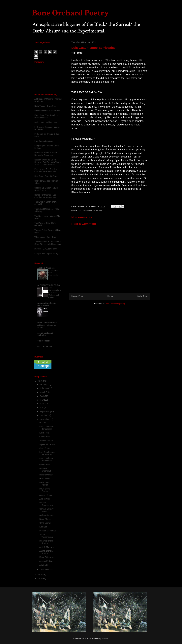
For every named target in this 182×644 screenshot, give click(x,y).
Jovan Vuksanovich (46, 536)
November (45, 419)
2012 (40, 381)
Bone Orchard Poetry (71, 13)
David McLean (46, 519)
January (44, 384)
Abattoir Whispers (46, 268)
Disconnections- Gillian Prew (47, 111)
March (43, 392)
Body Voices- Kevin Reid (45, 106)
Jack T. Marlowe (46, 547)
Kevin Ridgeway (46, 557)
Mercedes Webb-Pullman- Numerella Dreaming (46, 154)
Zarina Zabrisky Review (46, 552)
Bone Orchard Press (47, 323)
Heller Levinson (46, 475)
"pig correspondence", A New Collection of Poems (55, 292)
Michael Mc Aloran (47, 531)
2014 (40, 579)
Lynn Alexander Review (46, 542)
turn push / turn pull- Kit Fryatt (47, 253)
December (45, 570)
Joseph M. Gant (46, 561)
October (44, 415)
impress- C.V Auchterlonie (46, 249)
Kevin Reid (44, 433)
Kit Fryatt (43, 527)
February (44, 388)
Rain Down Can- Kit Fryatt (46, 176)
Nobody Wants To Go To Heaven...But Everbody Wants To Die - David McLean (48, 162)
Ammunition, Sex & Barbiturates (46, 304)
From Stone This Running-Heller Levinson (46, 116)
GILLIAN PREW (45, 346)
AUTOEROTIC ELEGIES (49, 285)
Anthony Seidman (47, 515)
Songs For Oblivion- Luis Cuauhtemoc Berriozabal (45, 196)
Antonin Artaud (46, 495)
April (42, 396)
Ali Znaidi (44, 565)
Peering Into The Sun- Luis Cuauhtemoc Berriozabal (46, 170)
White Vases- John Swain (46, 237)
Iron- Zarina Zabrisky (44, 141)
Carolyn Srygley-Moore (47, 510)
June (42, 404)
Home (110, 296)
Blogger (105, 638)
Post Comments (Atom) (115, 304)
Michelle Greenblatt (45, 470)
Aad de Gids (45, 499)
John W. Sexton (46, 440)
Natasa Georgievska (46, 504)
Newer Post (77, 296)
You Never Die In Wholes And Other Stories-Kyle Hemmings (48, 243)
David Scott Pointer (45, 484)
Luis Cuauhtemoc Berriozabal (90, 210)
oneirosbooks (44, 341)
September (45, 412)
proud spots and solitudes (45, 334)
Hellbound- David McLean (46, 122)
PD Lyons (44, 423)
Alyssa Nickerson (47, 444)
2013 (40, 575)
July (42, 408)
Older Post (142, 296)
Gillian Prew (45, 437)
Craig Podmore (46, 448)
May (42, 400)
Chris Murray (45, 523)
